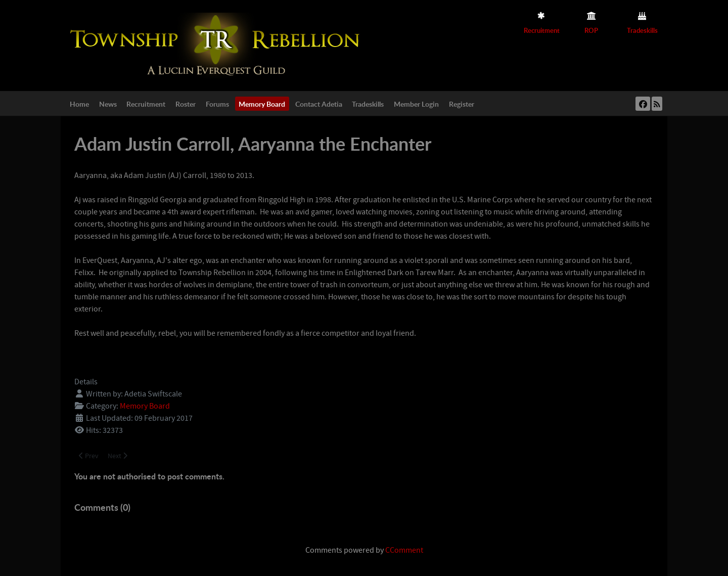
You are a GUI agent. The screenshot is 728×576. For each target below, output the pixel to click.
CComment (404, 550)
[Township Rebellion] (217, 45)
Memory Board (145, 406)
